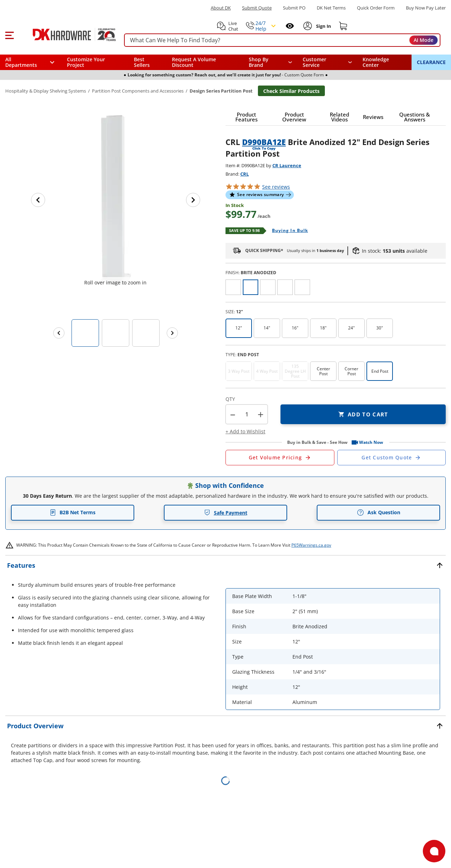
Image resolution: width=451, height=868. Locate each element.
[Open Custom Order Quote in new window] (392, 458)
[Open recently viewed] (290, 26)
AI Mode (424, 40)
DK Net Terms (331, 8)
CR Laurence (287, 165)
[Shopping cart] (343, 26)
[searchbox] (282, 40)
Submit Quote (257, 8)
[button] (9, 34)
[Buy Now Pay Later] (426, 8)
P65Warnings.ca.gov (311, 545)
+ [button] (261, 414)
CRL (245, 174)
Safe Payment (226, 513)
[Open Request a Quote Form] (280, 458)
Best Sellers (142, 62)
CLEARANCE (431, 62)
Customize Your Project (86, 62)
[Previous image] (38, 200)
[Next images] (172, 333)
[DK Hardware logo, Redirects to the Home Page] (66, 34)
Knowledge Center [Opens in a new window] (376, 62)
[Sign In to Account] (323, 26)
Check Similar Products (291, 91)
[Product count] (247, 414)
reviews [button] (276, 187)
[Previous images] (59, 333)
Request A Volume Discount (194, 62)
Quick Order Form (376, 8)
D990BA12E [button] (264, 142)
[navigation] (328, 62)
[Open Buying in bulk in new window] (287, 231)
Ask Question (379, 512)
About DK (221, 8)
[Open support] (434, 851)
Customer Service (314, 62)
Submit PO (294, 8)
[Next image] (193, 200)
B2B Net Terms (73, 512)
